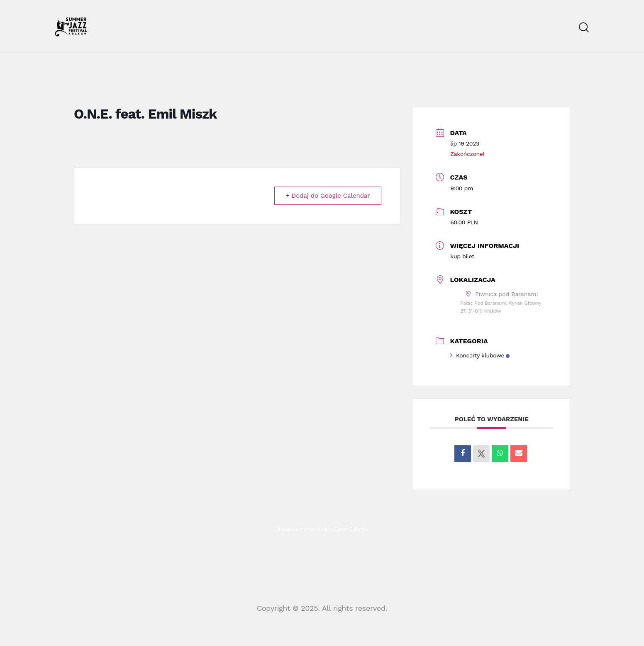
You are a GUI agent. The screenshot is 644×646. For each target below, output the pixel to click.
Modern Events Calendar (343, 530)
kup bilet (462, 257)
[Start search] (584, 28)
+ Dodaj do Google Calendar (327, 196)
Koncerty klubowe (480, 356)
